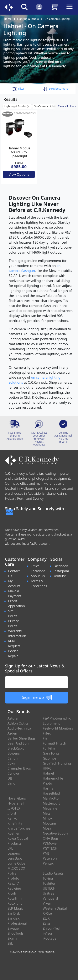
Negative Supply (56, 833)
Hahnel (48, 773)
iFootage (50, 938)
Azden (12, 733)
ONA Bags (51, 838)
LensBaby (15, 858)
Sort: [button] (56, 89)
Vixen (47, 903)
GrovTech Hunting (57, 763)
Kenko (12, 818)
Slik (10, 943)
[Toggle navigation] (69, 10)
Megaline (50, 808)
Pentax (48, 863)
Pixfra (12, 873)
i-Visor (48, 933)
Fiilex (47, 733)
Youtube (60, 576)
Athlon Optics (18, 723)
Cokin (12, 763)
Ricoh (12, 893)
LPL (10, 848)
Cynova (13, 773)
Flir (45, 738)
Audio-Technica (19, 728)
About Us (38, 576)
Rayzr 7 (13, 883)
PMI (46, 853)
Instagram (61, 571)
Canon (13, 758)
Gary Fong (51, 753)
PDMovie (50, 843)
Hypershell (16, 803)
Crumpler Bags (19, 768)
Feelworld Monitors (58, 728)
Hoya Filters (17, 798)
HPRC (47, 768)
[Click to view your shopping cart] (54, 7)
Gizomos (50, 758)
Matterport (51, 803)
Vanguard (50, 898)
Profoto (13, 878)
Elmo (11, 783)
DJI (10, 778)
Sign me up (37, 697)
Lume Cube (16, 863)
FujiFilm (49, 748)
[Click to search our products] (24, 7)
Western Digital (55, 908)
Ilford (12, 813)
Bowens (14, 753)
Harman (49, 788)
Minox (48, 818)
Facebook (61, 566)
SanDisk (14, 913)
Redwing (14, 888)
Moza (47, 828)
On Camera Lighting (57, 19)
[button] (18, 89)
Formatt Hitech (55, 743)
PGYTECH (50, 848)
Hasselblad (51, 793)
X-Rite (47, 913)
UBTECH (49, 888)
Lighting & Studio (28, 19)
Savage (13, 928)
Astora (13, 718)
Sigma (12, 938)
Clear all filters (67, 106)
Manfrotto (51, 798)
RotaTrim (15, 898)
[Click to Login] (39, 7)
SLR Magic (15, 908)
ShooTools (15, 933)
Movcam (50, 823)
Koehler (14, 833)
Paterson (50, 858)
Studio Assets (53, 873)
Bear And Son (18, 743)
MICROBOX (16, 868)
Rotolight (15, 903)
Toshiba (49, 883)
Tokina (48, 878)
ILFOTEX (14, 808)
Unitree (49, 893)
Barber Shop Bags (22, 738)
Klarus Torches (19, 828)
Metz (47, 813)
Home (8, 19)
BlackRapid (16, 748)
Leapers (14, 853)
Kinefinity (15, 823)
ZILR (46, 918)
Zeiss (47, 923)
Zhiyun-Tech (52, 928)
